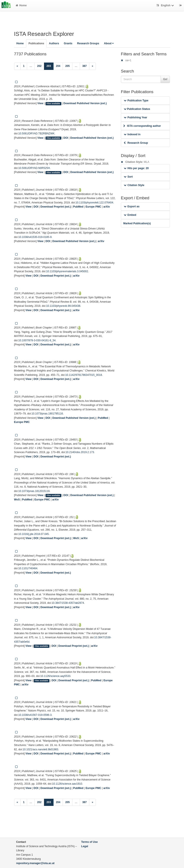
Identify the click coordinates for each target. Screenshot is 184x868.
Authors (54, 43)
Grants (68, 43)
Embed (130, 215)
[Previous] (17, 66)
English (166, 5)
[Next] (92, 66)
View (40, 103)
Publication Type (136, 101)
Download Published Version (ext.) (85, 103)
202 (39, 66)
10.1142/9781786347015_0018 (84, 375)
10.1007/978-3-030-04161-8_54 (37, 340)
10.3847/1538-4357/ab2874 (68, 603)
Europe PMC (93, 207)
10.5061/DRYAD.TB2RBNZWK (36, 134)
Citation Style (134, 185)
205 (67, 66)
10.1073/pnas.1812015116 (34, 491)
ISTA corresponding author (142, 126)
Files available (53, 104)
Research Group (136, 143)
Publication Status (137, 109)
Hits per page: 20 (136, 168)
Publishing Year (135, 117)
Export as (132, 206)
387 (85, 66)
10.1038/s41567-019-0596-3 (35, 715)
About (109, 43)
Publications (36, 43)
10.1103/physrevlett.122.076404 (94, 203)
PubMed (78, 207)
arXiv (107, 207)
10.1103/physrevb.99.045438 (63, 306)
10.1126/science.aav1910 (67, 784)
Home (21, 5)
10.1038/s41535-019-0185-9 (35, 237)
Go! (165, 79)
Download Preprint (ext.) (56, 207)
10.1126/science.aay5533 (55, 676)
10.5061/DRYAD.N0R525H (34, 168)
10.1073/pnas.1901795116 (47, 414)
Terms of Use (90, 842)
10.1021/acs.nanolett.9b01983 (40, 749)
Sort (128, 177)
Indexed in (132, 134)
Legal (85, 846)
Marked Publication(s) (137, 223)
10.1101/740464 (28, 568)
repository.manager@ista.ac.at (35, 863)
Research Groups (88, 43)
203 (50, 66)
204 (58, 66)
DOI (66, 138)
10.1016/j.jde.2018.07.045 (33, 534)
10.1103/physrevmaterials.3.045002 (67, 271)
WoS (17, 500)
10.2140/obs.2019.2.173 (80, 452)
